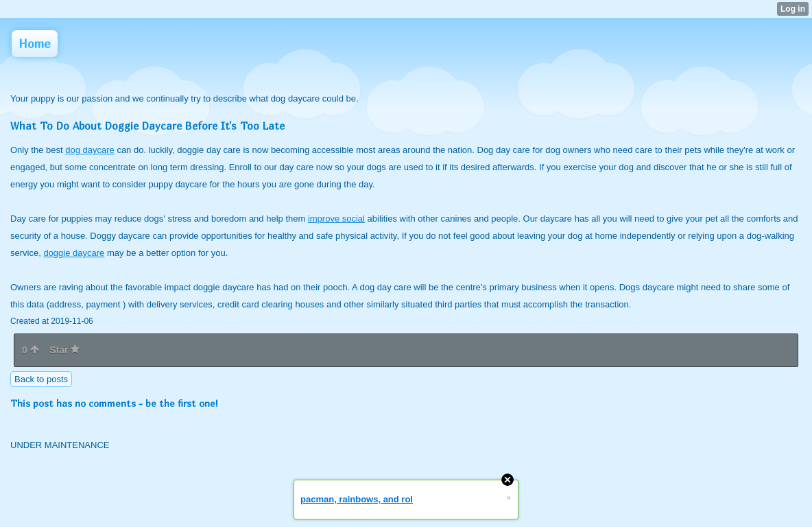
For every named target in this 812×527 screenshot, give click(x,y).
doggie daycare (74, 253)
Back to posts (41, 379)
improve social (336, 219)
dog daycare (90, 150)
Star (64, 350)
